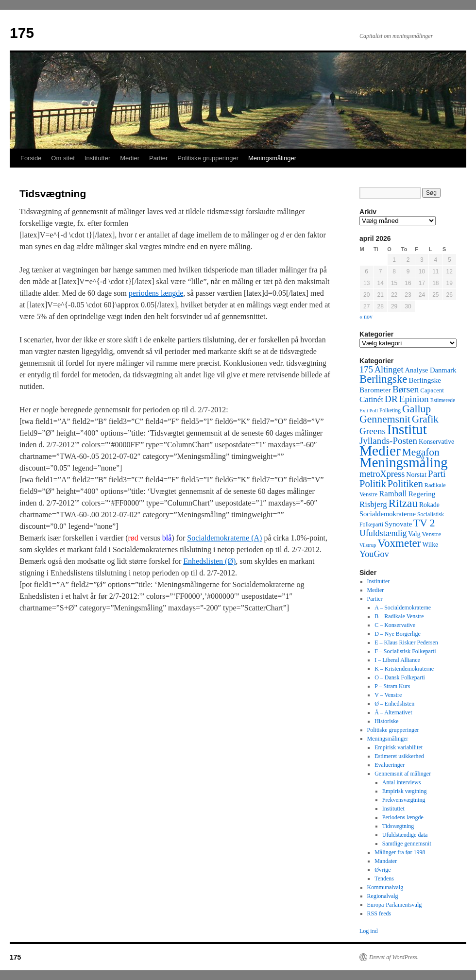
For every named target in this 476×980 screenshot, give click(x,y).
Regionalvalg (383, 896)
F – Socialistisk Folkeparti (405, 651)
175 (22, 33)
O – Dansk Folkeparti (400, 677)
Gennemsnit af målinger (403, 774)
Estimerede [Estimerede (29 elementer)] (443, 400)
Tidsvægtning (398, 826)
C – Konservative (395, 625)
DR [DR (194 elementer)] (391, 399)
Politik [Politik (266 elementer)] (373, 484)
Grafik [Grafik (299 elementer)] (425, 419)
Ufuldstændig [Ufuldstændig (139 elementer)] (383, 533)
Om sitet (63, 158)
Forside (31, 158)
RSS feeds (379, 913)
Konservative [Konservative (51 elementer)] (436, 442)
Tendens (384, 879)
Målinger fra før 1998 (400, 852)
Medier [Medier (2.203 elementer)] (380, 451)
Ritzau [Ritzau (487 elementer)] (403, 503)
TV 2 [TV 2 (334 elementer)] (424, 523)
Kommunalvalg (385, 887)
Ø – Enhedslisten (394, 704)
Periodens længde (403, 817)
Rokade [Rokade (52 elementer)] (429, 505)
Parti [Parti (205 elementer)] (437, 474)
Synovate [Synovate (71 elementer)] (398, 524)
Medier (130, 158)
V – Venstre (388, 695)
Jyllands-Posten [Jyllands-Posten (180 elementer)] (388, 441)
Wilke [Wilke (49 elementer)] (431, 545)
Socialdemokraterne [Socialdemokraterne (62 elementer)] (388, 514)
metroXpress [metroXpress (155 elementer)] (382, 474)
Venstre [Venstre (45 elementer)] (432, 534)
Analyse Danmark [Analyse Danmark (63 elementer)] (430, 370)
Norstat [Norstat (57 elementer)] (416, 474)
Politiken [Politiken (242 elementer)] (405, 484)
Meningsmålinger (272, 158)
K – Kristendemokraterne (404, 669)
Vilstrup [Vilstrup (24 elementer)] (368, 545)
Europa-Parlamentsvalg (395, 905)
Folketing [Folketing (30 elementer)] (390, 410)
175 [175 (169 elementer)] (366, 369)
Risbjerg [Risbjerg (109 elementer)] (373, 504)
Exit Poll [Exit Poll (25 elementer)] (369, 410)
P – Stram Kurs (392, 686)
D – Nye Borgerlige (398, 634)
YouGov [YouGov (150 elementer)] (374, 554)
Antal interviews (402, 782)
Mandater (386, 861)
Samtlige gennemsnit (407, 844)
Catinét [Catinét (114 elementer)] (371, 399)
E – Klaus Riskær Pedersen (406, 642)
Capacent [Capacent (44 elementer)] (432, 390)
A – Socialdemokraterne (403, 608)
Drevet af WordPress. (394, 957)
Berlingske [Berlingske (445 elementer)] (383, 379)
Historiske (386, 721)
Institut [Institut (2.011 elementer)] (407, 429)
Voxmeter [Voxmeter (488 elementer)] (399, 543)
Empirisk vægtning (405, 791)
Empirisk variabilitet (399, 747)
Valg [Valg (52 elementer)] (414, 534)
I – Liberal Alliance (397, 660)
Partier (158, 158)
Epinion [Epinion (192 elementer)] (414, 399)
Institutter (97, 158)
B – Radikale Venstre (399, 616)
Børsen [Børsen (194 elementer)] (406, 389)
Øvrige (382, 870)
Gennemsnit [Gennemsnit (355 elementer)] (385, 419)
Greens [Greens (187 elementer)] (373, 431)
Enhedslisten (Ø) (209, 561)
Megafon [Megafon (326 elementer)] (421, 452)
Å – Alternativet (393, 712)
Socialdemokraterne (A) (224, 538)
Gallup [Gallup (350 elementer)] (416, 409)
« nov (366, 317)
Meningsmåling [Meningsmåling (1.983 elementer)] (404, 462)
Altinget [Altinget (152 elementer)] (389, 370)
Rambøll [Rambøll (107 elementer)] (393, 494)
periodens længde (156, 293)
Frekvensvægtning (404, 800)
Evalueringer (390, 765)
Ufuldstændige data (405, 835)
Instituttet (393, 809)
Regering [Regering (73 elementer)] (422, 494)
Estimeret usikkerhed (399, 756)
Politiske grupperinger (208, 158)
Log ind (369, 931)
